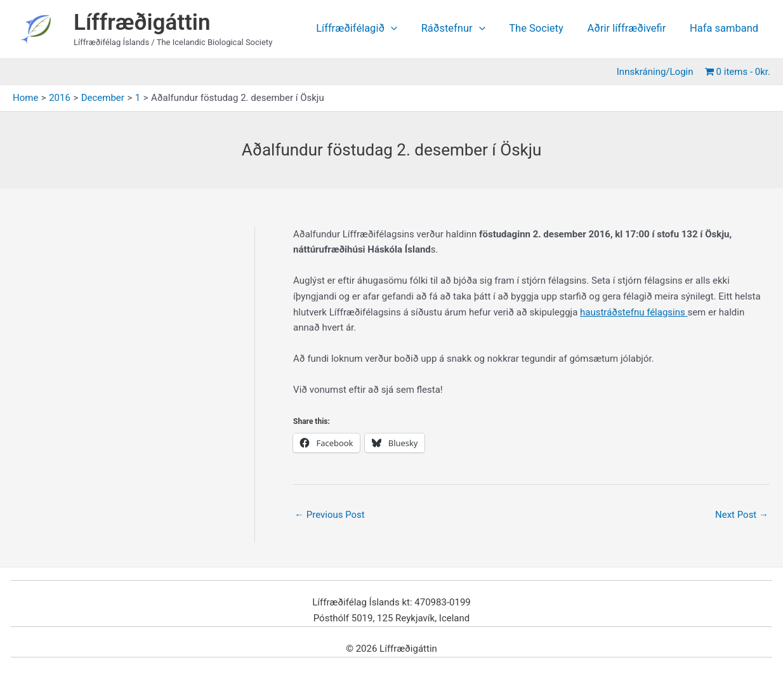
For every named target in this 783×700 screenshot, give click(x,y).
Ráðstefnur (464, 29)
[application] (404, 29)
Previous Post (330, 515)
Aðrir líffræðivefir (631, 29)
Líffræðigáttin (142, 23)
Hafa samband (725, 29)
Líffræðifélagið (370, 29)
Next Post (742, 515)
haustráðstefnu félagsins (634, 312)
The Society (544, 29)
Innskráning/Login (657, 72)
